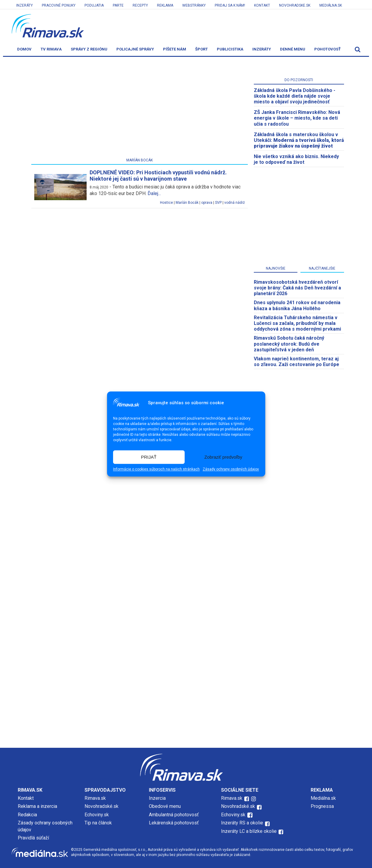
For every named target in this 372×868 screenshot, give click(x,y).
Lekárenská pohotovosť (174, 823)
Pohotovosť (327, 49)
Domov (24, 49)
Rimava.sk (95, 798)
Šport (201, 49)
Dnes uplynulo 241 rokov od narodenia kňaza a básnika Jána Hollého (297, 305)
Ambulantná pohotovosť (174, 815)
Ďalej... (154, 193)
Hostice (166, 203)
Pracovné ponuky (59, 5)
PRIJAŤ (149, 457)
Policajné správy (135, 49)
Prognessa (322, 806)
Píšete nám (175, 49)
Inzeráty (25, 5)
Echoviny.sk (97, 815)
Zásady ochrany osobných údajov (231, 469)
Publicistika (230, 49)
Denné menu (293, 49)
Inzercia (157, 798)
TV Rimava (51, 49)
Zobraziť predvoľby (223, 457)
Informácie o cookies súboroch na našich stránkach (156, 469)
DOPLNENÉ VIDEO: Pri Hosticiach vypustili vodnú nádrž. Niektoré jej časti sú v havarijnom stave (158, 176)
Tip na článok (98, 823)
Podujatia (94, 5)
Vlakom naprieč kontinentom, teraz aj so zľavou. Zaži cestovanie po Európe (297, 362)
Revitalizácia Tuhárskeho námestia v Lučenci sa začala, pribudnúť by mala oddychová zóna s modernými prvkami (297, 323)
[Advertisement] (140, 108)
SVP (218, 203)
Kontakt (262, 5)
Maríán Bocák (187, 203)
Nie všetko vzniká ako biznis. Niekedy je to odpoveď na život (296, 159)
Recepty (140, 5)
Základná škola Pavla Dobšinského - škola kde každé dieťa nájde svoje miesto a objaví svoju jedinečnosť (295, 96)
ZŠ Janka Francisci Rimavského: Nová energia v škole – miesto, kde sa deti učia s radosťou (297, 118)
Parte (118, 5)
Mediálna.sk (331, 5)
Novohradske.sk (295, 5)
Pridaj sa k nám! (230, 5)
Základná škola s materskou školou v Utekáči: (299, 140)
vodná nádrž (235, 203)
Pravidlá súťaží (33, 838)
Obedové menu (165, 806)
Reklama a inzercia (37, 806)
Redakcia (27, 815)
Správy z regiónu (89, 49)
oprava (207, 203)
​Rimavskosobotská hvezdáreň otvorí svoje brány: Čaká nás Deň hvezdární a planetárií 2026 (297, 288)
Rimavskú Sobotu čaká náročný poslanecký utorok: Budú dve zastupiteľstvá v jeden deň (289, 344)
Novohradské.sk (101, 806)
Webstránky (194, 5)
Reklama (165, 5)
